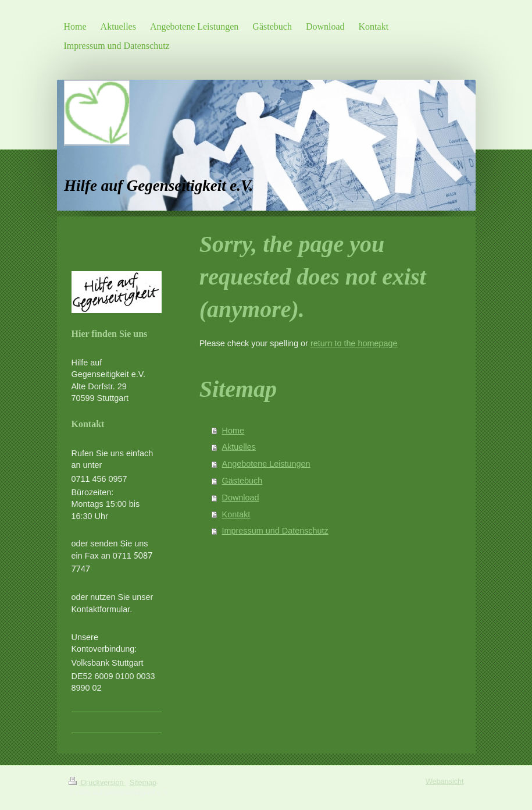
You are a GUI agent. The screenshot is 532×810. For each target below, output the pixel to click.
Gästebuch (242, 481)
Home (233, 431)
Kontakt (236, 514)
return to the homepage (354, 343)
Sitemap (143, 783)
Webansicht (445, 781)
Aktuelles (239, 447)
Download (241, 498)
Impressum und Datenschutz (275, 531)
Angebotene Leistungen (266, 464)
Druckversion (97, 783)
